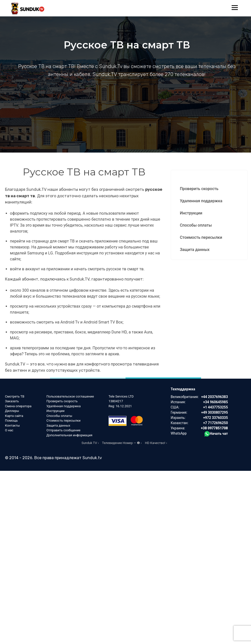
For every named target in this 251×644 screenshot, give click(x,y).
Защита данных (195, 250)
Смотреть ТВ (15, 396)
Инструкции (191, 213)
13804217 (116, 401)
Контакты (12, 425)
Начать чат (216, 434)
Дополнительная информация (69, 435)
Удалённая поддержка (64, 406)
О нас (9, 430)
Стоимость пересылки (201, 237)
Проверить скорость (199, 189)
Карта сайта (14, 416)
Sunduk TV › (90, 443)
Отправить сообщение (63, 430)
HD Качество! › (156, 443)
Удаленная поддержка (201, 201)
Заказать (12, 401)
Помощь (11, 421)
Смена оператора (18, 406)
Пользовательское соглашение (70, 396)
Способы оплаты (196, 225)
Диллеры (12, 411)
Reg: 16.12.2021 (120, 406)
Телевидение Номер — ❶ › (122, 443)
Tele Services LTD (121, 396)
